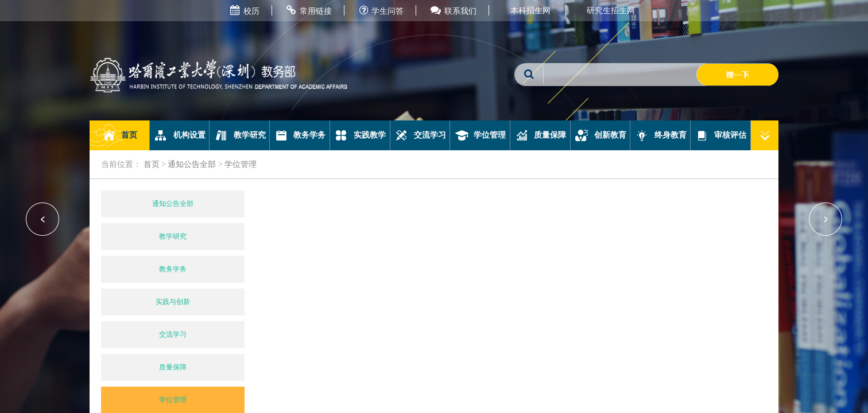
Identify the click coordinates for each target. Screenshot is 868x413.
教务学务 (300, 135)
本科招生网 (530, 11)
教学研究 (240, 135)
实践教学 (360, 135)
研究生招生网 (611, 11)
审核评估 (721, 135)
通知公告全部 (192, 164)
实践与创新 (173, 302)
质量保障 (540, 135)
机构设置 (179, 135)
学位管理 (480, 135)
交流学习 (420, 135)
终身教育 (660, 135)
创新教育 (600, 135)
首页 (120, 135)
